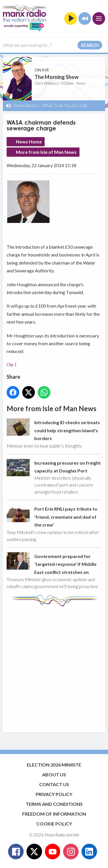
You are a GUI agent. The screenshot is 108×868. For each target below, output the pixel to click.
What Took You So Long (65, 105)
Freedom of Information (54, 814)
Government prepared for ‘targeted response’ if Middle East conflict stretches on (65, 564)
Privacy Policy (54, 794)
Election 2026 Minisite (54, 765)
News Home (29, 142)
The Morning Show (57, 77)
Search (90, 45)
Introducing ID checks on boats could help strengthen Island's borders (67, 430)
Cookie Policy (54, 824)
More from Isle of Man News (46, 152)
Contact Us (54, 784)
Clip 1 (12, 364)
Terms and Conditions (54, 804)
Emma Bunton (26, 105)
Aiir (76, 835)
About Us (54, 774)
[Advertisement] (54, 667)
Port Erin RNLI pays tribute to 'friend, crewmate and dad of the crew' (66, 517)
